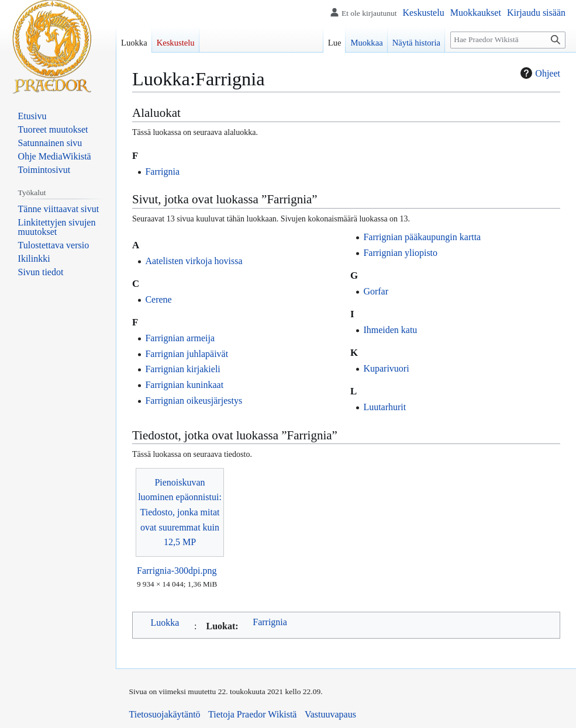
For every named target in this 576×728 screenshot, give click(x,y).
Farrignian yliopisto (400, 253)
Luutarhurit (384, 407)
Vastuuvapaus (330, 714)
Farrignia (162, 171)
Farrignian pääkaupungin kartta (422, 237)
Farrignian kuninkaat (184, 385)
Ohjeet (539, 73)
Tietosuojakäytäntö (165, 714)
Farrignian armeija (180, 338)
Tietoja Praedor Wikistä (252, 714)
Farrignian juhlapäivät (187, 354)
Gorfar (376, 291)
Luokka (165, 623)
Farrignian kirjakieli (182, 369)
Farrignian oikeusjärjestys (194, 401)
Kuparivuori (386, 368)
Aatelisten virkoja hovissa (194, 261)
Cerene (158, 299)
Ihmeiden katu (390, 330)
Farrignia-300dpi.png (177, 571)
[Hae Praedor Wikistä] (508, 40)
